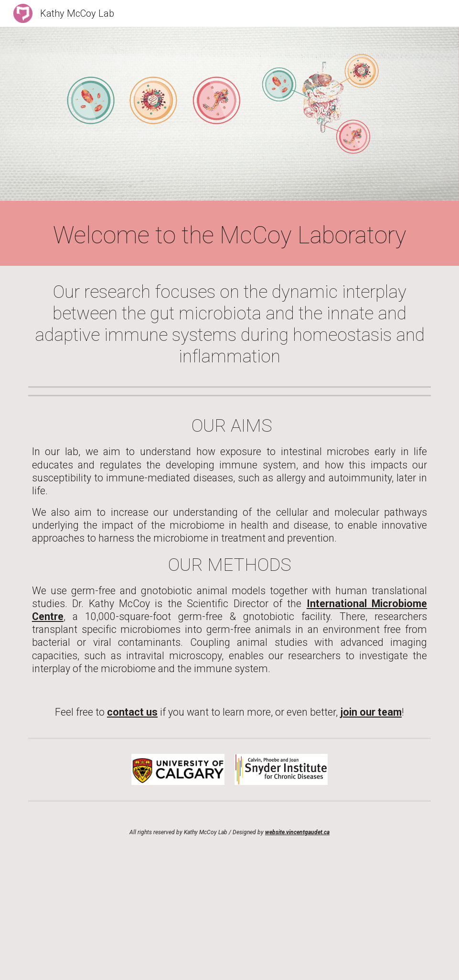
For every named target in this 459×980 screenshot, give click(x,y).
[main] (229, 236)
